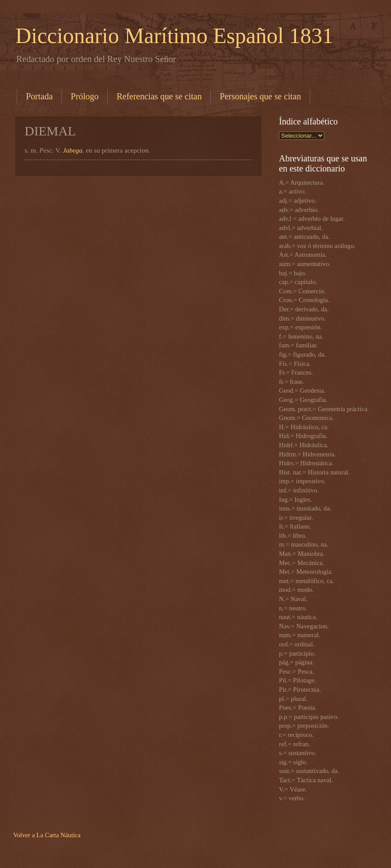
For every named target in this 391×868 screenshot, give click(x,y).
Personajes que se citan (260, 96)
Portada (39, 96)
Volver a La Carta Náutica (47, 835)
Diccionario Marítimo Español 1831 (174, 36)
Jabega (73, 150)
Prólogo (85, 96)
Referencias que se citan (159, 96)
